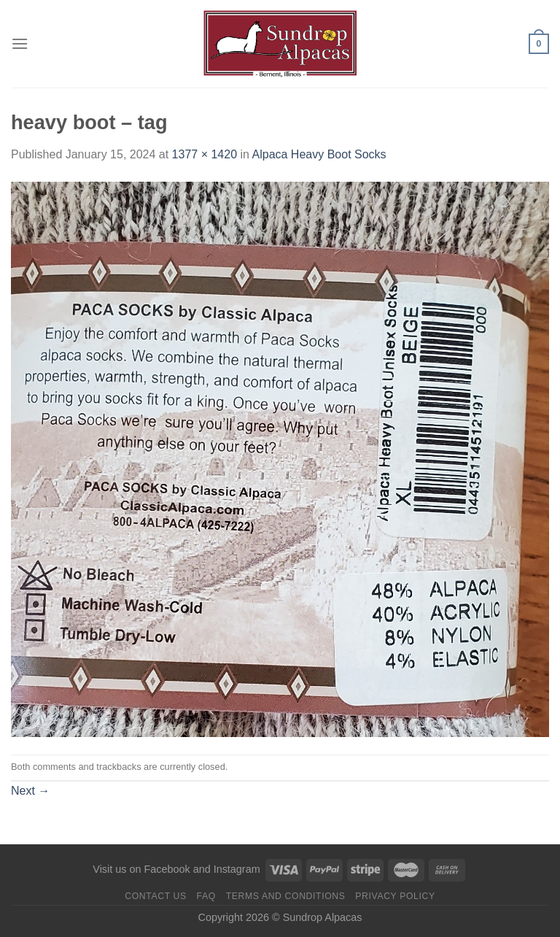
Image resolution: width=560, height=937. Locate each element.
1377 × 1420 (205, 154)
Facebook (167, 869)
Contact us (156, 896)
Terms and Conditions (286, 896)
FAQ (206, 896)
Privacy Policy (395, 896)
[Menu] (20, 43)
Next (30, 791)
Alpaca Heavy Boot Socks (319, 154)
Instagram (237, 869)
